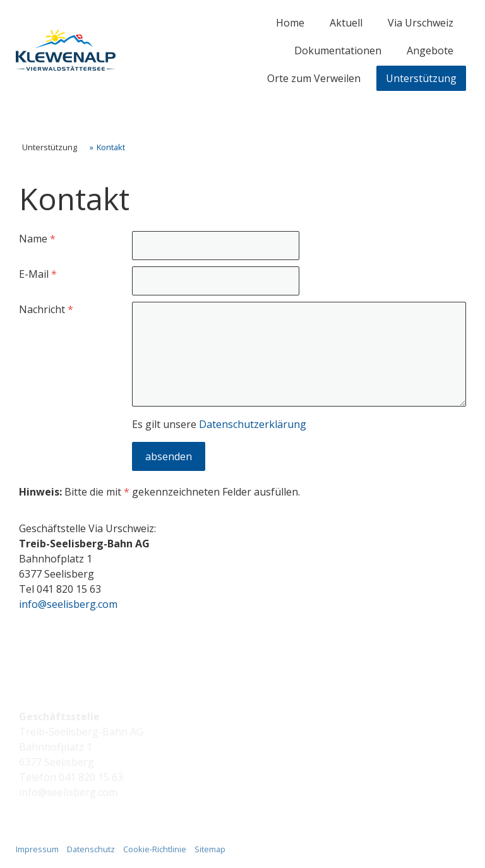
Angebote (430, 51)
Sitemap (210, 849)
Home (290, 23)
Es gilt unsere (219, 424)
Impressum (37, 849)
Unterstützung (421, 78)
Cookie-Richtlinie (155, 849)
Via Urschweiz (421, 23)
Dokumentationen (338, 51)
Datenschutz (91, 849)
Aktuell (346, 23)
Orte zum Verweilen (314, 78)
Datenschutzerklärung (253, 424)
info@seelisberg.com (68, 604)
